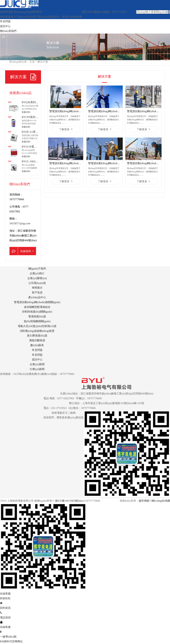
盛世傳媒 (144, 501)
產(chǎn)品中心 (37, 297)
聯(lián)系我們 (8, 31)
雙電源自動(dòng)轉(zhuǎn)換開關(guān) (37, 302)
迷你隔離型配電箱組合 (37, 307)
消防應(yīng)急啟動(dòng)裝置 (37, 331)
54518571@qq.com (20, 223)
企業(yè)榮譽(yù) (37, 278)
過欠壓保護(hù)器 (37, 336)
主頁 (32, 62)
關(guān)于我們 (37, 269)
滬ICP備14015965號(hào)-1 (70, 501)
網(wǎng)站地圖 (161, 501)
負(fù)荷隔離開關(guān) (37, 321)
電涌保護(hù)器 (37, 316)
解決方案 (43, 62)
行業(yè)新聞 (37, 369)
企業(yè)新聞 (37, 364)
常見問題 (5, 21)
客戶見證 (37, 293)
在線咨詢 (21, 251)
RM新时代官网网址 (11, 641)
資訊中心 (5, 26)
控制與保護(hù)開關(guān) (37, 312)
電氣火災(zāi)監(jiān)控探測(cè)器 (37, 326)
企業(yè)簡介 (37, 273)
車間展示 (37, 288)
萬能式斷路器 (37, 340)
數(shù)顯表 (37, 345)
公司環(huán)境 (37, 283)
